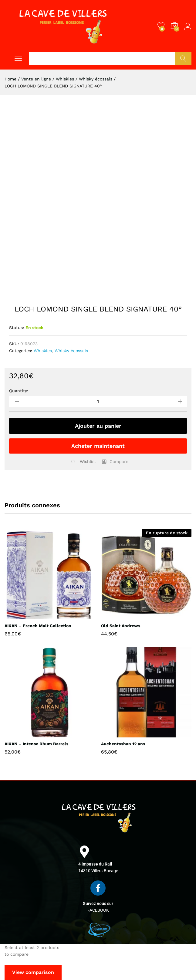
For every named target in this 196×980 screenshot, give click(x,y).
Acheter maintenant (98, 446)
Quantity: (19, 391)
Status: (17, 328)
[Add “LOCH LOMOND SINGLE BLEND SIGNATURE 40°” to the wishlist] (82, 461)
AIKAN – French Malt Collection (38, 626)
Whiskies (43, 351)
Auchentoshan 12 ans (123, 744)
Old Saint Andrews (121, 626)
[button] (115, 461)
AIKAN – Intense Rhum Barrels (36, 744)
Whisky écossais (71, 351)
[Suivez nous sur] (98, 888)
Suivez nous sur (98, 903)
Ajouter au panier (98, 426)
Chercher (183, 59)
